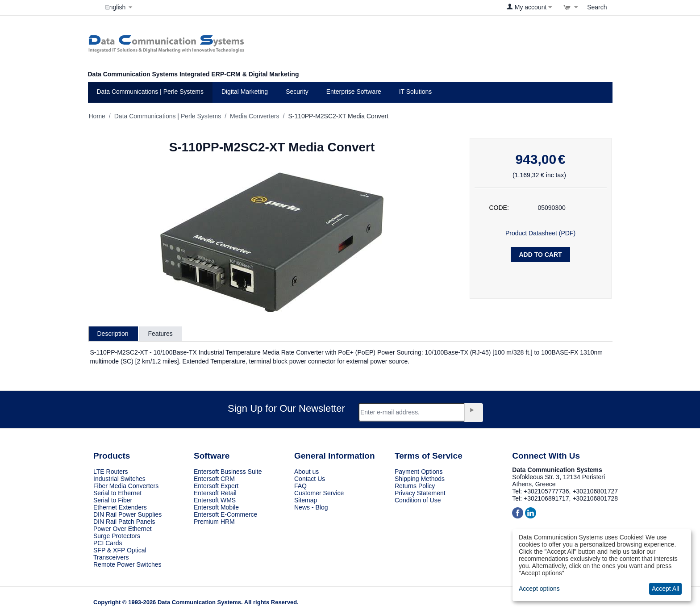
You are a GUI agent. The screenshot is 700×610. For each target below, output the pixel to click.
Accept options (539, 589)
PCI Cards (108, 543)
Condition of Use (418, 500)
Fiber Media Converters (126, 486)
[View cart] (571, 7)
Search (597, 7)
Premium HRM (214, 522)
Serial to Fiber (113, 500)
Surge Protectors (117, 536)
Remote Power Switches (127, 564)
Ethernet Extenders (120, 507)
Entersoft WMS (215, 500)
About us (306, 472)
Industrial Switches (119, 479)
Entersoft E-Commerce (225, 514)
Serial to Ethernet (117, 493)
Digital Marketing (245, 92)
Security (297, 92)
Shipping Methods (420, 479)
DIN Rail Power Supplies (127, 514)
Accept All (665, 589)
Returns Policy (415, 486)
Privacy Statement (420, 493)
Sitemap (306, 500)
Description (113, 334)
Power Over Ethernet (123, 529)
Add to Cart (540, 255)
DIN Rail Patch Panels (124, 522)
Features (160, 334)
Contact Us (310, 479)
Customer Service (319, 493)
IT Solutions (416, 92)
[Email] (417, 412)
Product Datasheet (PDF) (540, 233)
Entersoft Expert (216, 486)
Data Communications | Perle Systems (150, 92)
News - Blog (311, 507)
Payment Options (419, 472)
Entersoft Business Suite (228, 472)
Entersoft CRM (214, 479)
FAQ (300, 486)
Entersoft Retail (215, 493)
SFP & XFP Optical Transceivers (120, 554)
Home (97, 116)
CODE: (499, 208)
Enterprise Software (354, 92)
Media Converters (255, 116)
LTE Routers (111, 472)
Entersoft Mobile (216, 507)
